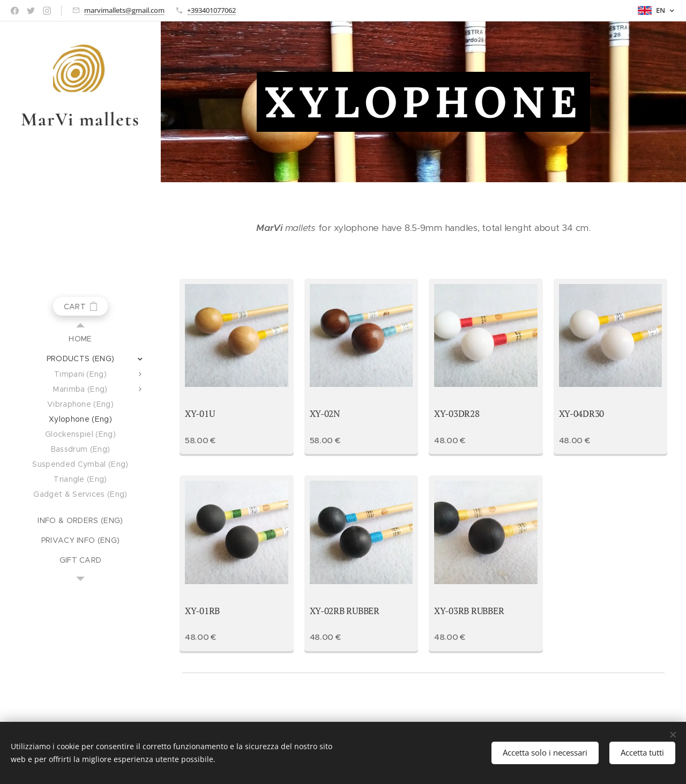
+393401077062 (211, 10)
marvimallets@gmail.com (124, 10)
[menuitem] (80, 339)
